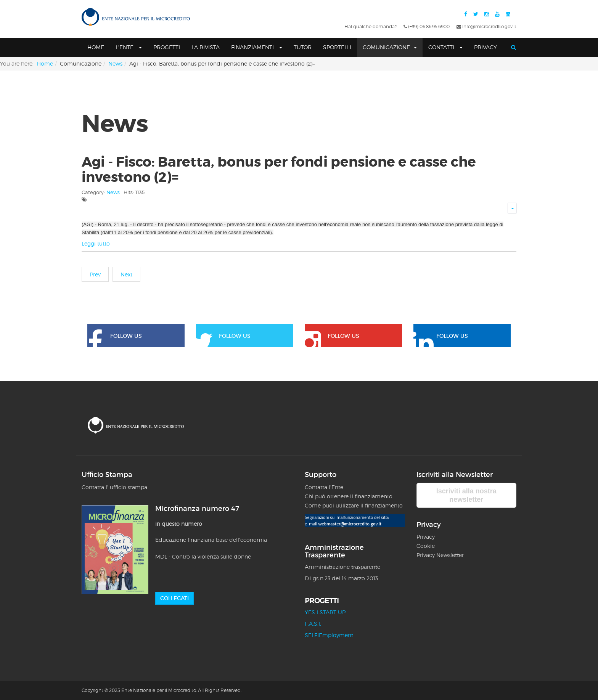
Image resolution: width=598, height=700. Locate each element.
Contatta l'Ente (324, 487)
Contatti (445, 47)
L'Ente (129, 47)
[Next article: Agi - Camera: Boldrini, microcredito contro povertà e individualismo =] (126, 274)
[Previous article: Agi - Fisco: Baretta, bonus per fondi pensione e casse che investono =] (95, 274)
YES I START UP (325, 612)
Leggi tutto (96, 243)
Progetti (167, 47)
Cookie (426, 546)
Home (96, 47)
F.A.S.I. (313, 624)
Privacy (485, 47)
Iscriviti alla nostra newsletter (466, 495)
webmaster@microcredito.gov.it (350, 524)
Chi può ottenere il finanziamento (349, 496)
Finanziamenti (257, 47)
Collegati (174, 598)
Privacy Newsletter (440, 555)
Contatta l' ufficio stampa (114, 487)
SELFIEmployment (329, 635)
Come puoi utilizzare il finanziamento (354, 505)
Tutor (303, 47)
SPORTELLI (337, 47)
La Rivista (206, 47)
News (115, 63)
